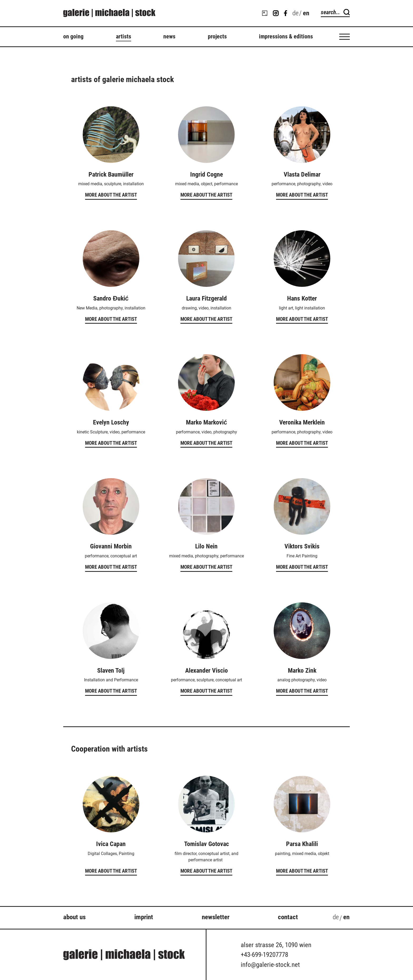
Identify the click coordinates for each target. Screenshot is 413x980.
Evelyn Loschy (111, 422)
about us (74, 917)
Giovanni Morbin (111, 546)
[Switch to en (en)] (346, 918)
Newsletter (216, 917)
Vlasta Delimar (302, 174)
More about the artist (111, 195)
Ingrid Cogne (206, 174)
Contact (288, 917)
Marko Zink (302, 671)
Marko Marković (206, 422)
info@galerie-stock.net (270, 965)
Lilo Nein (206, 546)
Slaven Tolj (111, 671)
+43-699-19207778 (264, 955)
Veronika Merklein (302, 422)
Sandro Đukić (111, 298)
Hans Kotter (302, 298)
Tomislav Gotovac (206, 844)
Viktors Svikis (302, 546)
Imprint (144, 917)
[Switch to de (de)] (295, 13)
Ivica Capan (111, 844)
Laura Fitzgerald (206, 298)
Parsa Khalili (302, 844)
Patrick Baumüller (111, 174)
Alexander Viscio (206, 671)
